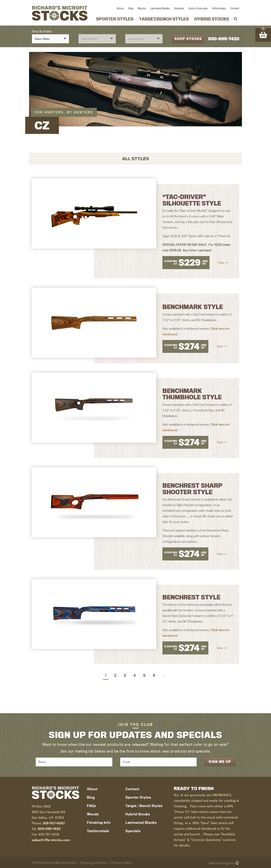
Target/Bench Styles (164, 19)
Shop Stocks (188, 38)
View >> (223, 262)
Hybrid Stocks (212, 19)
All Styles (135, 158)
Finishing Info (99, 822)
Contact (235, 8)
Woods (142, 8)
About (120, 8)
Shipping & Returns (94, 862)
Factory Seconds (198, 8)
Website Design (220, 862)
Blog (131, 8)
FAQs (91, 805)
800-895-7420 (224, 39)
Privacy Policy (121, 862)
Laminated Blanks (160, 8)
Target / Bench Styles (144, 805)
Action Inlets (219, 8)
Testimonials (98, 830)
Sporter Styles (115, 19)
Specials (179, 8)
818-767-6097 (54, 823)
